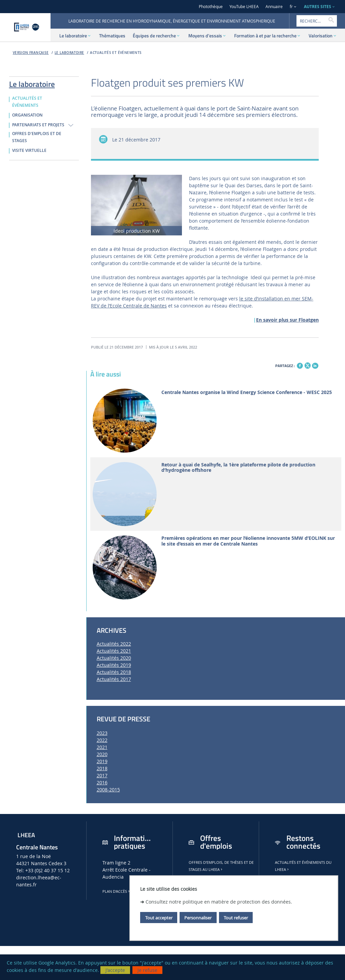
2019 (102, 761)
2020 (102, 754)
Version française (31, 53)
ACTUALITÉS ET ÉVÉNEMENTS (116, 53)
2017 (102, 775)
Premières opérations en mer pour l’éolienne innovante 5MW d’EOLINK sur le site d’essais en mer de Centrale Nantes (248, 541)
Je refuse (147, 970)
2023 (102, 733)
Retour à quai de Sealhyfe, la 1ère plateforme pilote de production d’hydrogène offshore (238, 468)
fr (291, 7)
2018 (102, 768)
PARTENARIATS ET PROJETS (38, 125)
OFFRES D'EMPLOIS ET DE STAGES (37, 137)
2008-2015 (108, 790)
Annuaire (274, 7)
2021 (102, 747)
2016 (102, 782)
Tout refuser (236, 918)
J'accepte (115, 970)
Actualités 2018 (114, 672)
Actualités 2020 (114, 658)
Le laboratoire (69, 53)
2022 (102, 740)
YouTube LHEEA (244, 7)
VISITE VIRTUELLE (29, 151)
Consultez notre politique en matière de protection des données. (219, 902)
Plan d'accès (117, 891)
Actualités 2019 (114, 665)
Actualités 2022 (114, 644)
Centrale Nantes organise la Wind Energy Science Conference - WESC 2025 (247, 393)
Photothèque (211, 7)
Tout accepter (159, 918)
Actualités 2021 (114, 651)
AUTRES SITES (318, 7)
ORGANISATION (27, 115)
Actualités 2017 (114, 679)
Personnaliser (198, 918)
